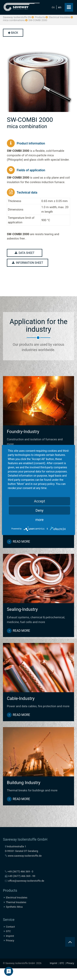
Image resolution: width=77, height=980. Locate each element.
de (53, 7)
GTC (8, 931)
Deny (39, 510)
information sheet (27, 263)
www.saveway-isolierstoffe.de (25, 856)
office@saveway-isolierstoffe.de (26, 881)
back (13, 33)
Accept (39, 501)
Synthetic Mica (14, 907)
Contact (10, 927)
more (39, 520)
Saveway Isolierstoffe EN (17, 17)
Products (40, 17)
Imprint (10, 936)
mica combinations (14, 20)
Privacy (10, 940)
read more (21, 542)
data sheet (25, 253)
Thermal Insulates (16, 902)
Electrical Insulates (59, 17)
